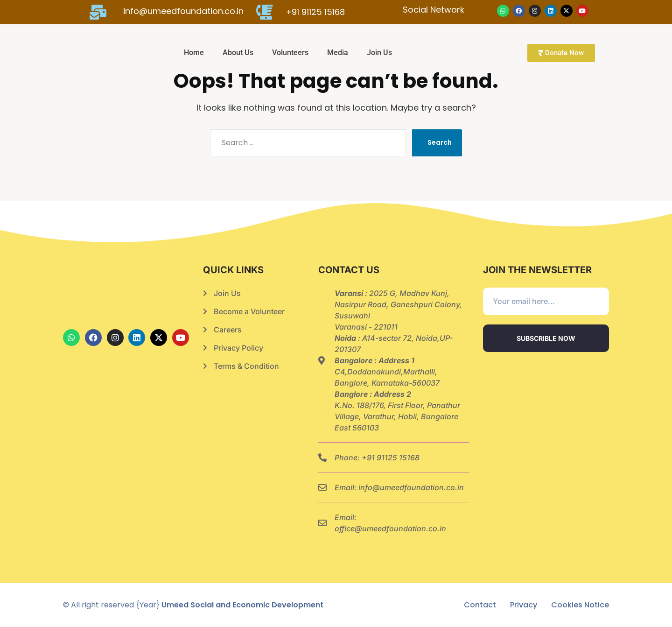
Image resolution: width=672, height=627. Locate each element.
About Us (238, 53)
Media (338, 53)
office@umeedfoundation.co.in (390, 528)
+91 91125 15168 (391, 458)
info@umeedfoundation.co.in (411, 487)
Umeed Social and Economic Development (242, 605)
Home (194, 53)
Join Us (379, 53)
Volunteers (290, 53)
